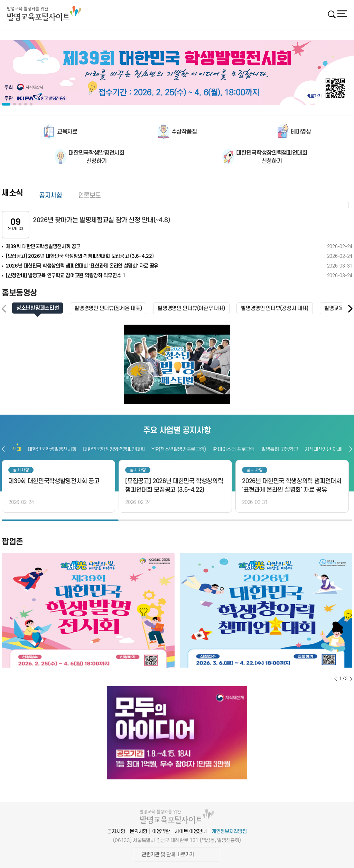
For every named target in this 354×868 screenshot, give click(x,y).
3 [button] (294, 520)
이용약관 (161, 831)
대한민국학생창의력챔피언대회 (114, 449)
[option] (177, 73)
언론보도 (90, 196)
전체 (16, 449)
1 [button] (60, 520)
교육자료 (67, 132)
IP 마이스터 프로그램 (234, 449)
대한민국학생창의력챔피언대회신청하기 (272, 157)
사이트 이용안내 (191, 831)
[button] (350, 309)
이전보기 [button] (3, 449)
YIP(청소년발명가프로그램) (179, 449)
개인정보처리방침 (229, 831)
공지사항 (51, 196)
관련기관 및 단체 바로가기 (168, 854)
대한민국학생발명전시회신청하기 (96, 157)
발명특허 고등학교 (280, 449)
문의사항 (138, 831)
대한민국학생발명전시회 (52, 449)
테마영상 (301, 132)
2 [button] (177, 520)
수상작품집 (184, 132)
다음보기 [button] (351, 449)
